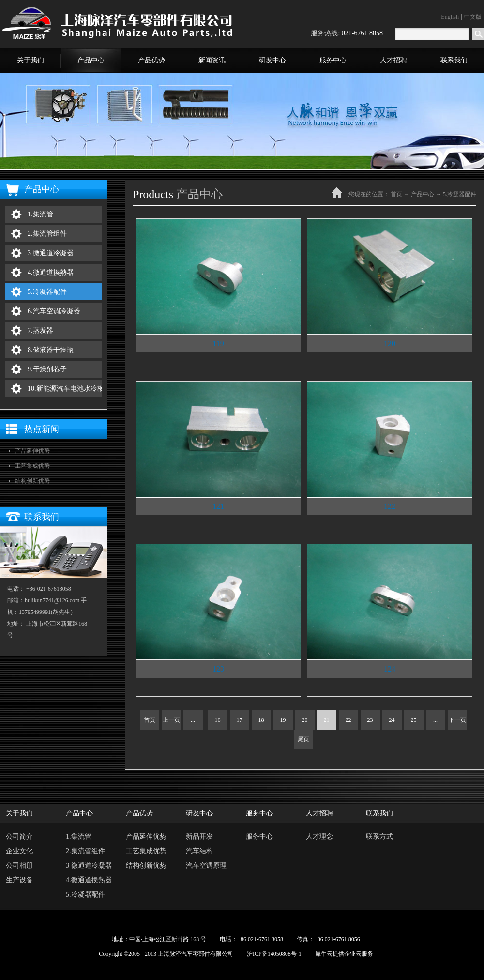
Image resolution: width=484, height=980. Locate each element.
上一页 (171, 720)
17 (240, 720)
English (450, 17)
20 (305, 720)
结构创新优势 (32, 481)
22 (348, 720)
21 (327, 720)
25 (414, 720)
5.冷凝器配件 (460, 194)
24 (392, 720)
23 (370, 720)
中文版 (473, 17)
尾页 (303, 739)
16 (218, 720)
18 (261, 720)
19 (283, 720)
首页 (150, 720)
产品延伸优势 (32, 451)
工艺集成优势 (32, 466)
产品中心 (423, 194)
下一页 (457, 720)
